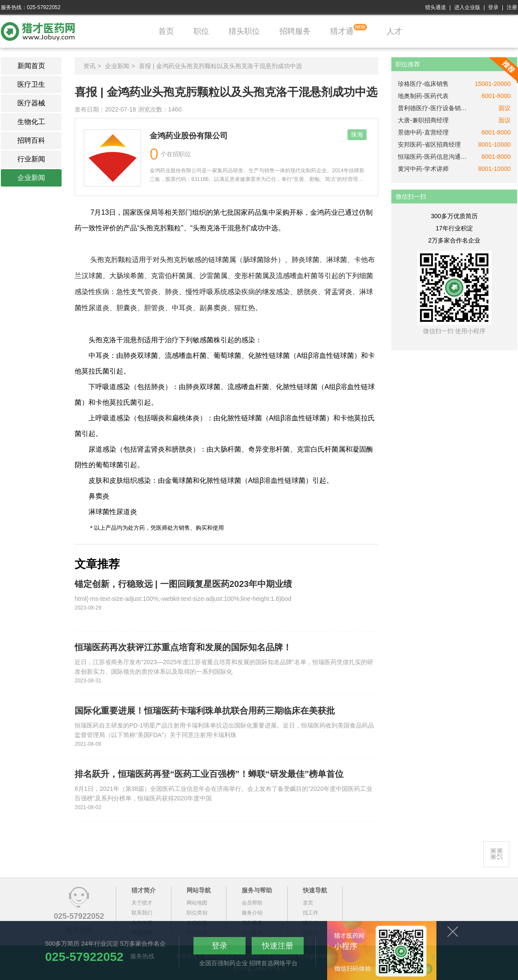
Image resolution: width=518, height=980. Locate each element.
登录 (493, 7)
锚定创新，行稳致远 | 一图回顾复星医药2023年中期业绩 (183, 584)
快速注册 (278, 946)
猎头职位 (244, 31)
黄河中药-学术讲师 (423, 169)
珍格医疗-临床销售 (423, 84)
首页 (166, 31)
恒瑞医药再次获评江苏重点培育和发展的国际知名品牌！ (183, 647)
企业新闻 (31, 178)
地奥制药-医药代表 (423, 96)
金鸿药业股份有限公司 (189, 136)
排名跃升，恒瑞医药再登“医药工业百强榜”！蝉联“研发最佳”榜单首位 (209, 774)
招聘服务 (295, 31)
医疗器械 (31, 103)
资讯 (89, 66)
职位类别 (197, 913)
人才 (394, 31)
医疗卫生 (31, 84)
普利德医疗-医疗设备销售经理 (433, 108)
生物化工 (31, 122)
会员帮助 (252, 903)
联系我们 (142, 913)
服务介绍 (252, 913)
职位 (201, 31)
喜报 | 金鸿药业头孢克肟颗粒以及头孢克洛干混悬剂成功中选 (220, 66)
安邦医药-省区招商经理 (429, 144)
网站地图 (197, 903)
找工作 (311, 913)
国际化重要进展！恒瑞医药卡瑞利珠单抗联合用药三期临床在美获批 (205, 711)
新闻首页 (31, 66)
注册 (512, 7)
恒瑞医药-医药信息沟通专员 (433, 157)
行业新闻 (31, 159)
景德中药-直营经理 (423, 132)
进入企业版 (467, 7)
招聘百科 (31, 140)
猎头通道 (436, 7)
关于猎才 (142, 903)
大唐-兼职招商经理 (423, 120)
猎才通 (342, 31)
